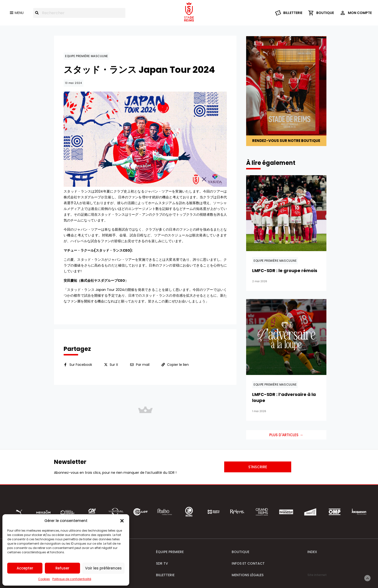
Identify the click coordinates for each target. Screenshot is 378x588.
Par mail (143, 365)
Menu (19, 13)
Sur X (114, 365)
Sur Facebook (81, 365)
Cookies (44, 579)
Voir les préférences (103, 568)
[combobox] (79, 13)
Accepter (25, 568)
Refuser (62, 568)
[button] (122, 521)
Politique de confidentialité (72, 579)
